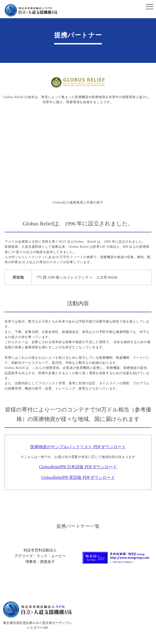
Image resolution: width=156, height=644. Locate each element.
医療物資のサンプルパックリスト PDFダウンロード (78, 447)
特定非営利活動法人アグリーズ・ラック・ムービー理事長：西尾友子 (40, 556)
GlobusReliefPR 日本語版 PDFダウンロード (78, 467)
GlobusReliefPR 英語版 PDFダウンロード (78, 478)
